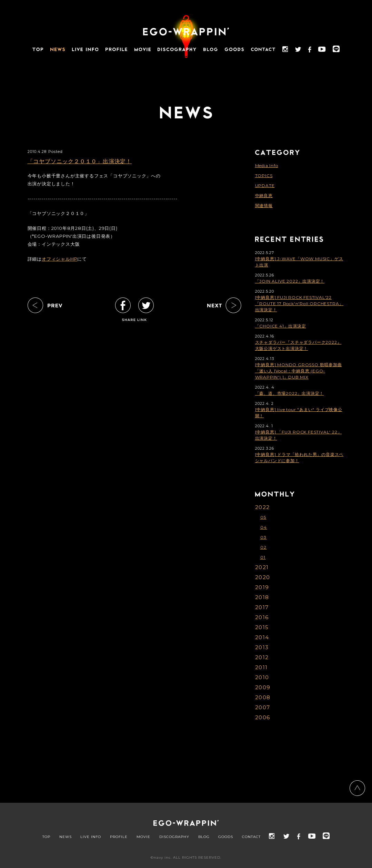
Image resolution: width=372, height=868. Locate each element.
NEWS (66, 837)
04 (264, 527)
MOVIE (143, 837)
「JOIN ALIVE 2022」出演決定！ (290, 281)
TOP (46, 837)
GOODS (226, 837)
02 (264, 547)
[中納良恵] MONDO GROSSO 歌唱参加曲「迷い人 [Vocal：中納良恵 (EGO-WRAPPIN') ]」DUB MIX (299, 371)
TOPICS (264, 175)
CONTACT (251, 837)
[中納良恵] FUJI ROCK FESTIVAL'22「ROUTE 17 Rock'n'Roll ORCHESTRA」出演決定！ (299, 304)
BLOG (204, 837)
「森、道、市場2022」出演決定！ (290, 393)
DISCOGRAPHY (174, 837)
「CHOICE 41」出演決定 (281, 326)
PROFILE (119, 837)
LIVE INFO (91, 837)
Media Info (267, 165)
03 (264, 537)
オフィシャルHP (59, 259)
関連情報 (264, 206)
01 (263, 557)
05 (263, 517)
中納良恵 (264, 196)
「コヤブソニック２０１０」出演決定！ (80, 161)
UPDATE (265, 186)
